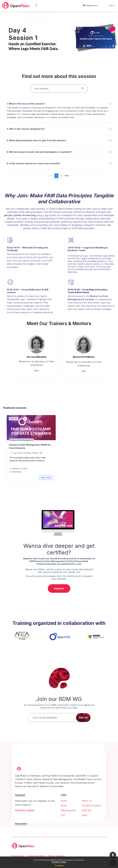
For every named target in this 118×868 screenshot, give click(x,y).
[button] (91, 5)
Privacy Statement (56, 856)
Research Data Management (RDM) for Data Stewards (30, 446)
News (64, 806)
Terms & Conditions (36, 856)
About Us (87, 801)
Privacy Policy (18, 856)
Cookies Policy (59, 862)
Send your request (25, 810)
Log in (111, 5)
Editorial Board (68, 810)
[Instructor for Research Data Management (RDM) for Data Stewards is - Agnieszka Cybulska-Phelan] (24, 453)
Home (64, 801)
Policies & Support (91, 806)
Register (59, 588)
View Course (46, 478)
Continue (59, 865)
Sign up (83, 717)
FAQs (85, 815)
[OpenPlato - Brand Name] (16, 5)
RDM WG (87, 810)
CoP (63, 815)
